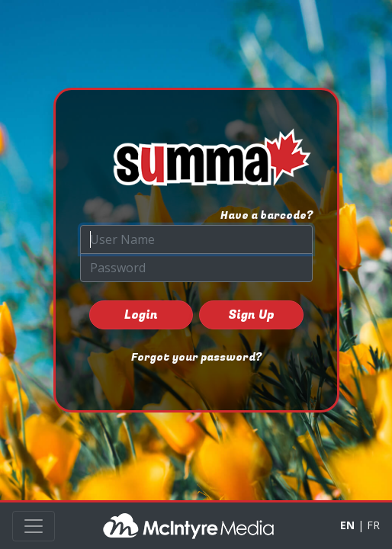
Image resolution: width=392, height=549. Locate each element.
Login (141, 315)
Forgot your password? (196, 357)
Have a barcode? (267, 215)
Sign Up (251, 315)
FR (373, 525)
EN (347, 525)
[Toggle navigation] (34, 526)
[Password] (196, 268)
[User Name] (196, 239)
